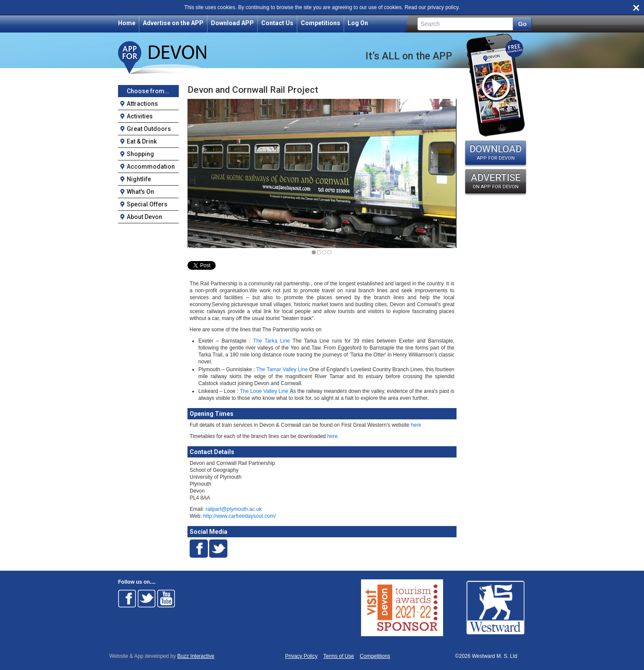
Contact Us (277, 23)
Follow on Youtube (166, 598)
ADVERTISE (496, 181)
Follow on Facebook (127, 598)
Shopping (140, 154)
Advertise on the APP (173, 23)
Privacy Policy (301, 656)
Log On (358, 23)
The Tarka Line (271, 341)
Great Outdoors (149, 129)
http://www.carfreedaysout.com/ (239, 516)
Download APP (232, 23)
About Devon (145, 217)
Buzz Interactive (196, 656)
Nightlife (139, 179)
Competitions (320, 23)
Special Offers (147, 204)
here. (333, 436)
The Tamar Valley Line (282, 369)
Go (522, 24)
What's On (140, 192)
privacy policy (443, 7)
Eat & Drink (142, 141)
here (415, 425)
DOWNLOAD (496, 152)
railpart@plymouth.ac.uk (234, 509)
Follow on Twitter (147, 598)
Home (127, 23)
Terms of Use (339, 656)
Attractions (142, 104)
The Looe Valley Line (264, 391)
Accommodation (151, 167)
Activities (140, 116)
